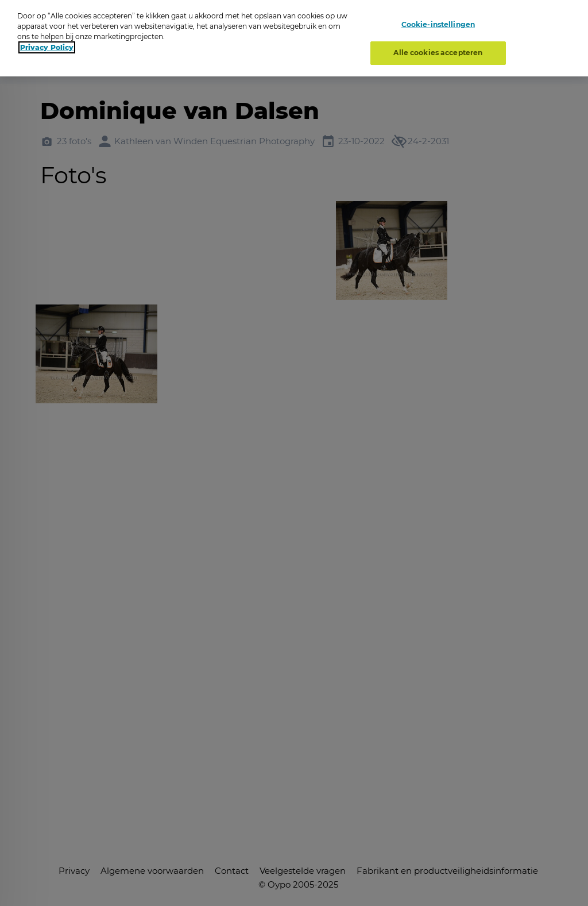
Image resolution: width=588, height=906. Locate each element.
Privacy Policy (47, 47)
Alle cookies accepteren (438, 53)
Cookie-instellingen (438, 24)
